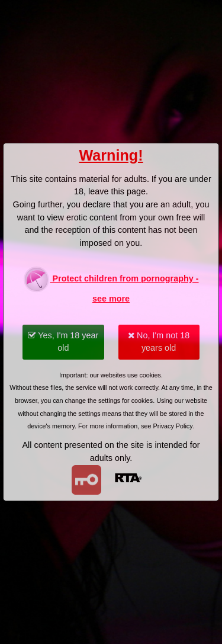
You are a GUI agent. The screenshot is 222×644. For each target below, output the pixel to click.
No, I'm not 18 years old (159, 342)
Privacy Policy (173, 426)
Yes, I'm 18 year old (63, 342)
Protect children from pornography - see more (111, 285)
